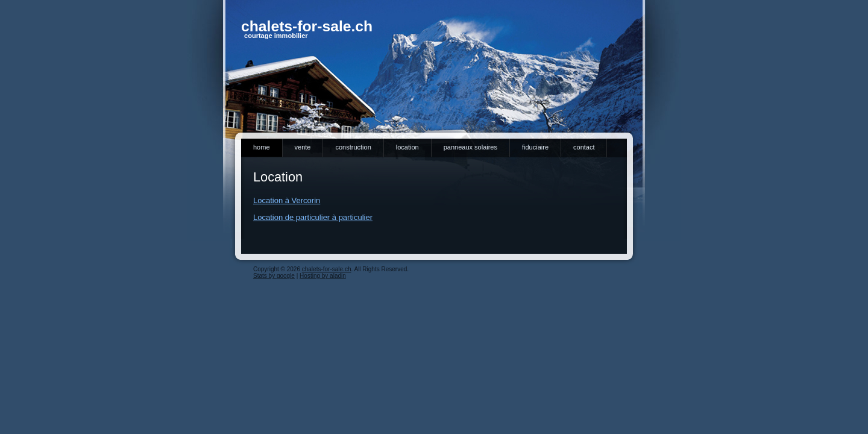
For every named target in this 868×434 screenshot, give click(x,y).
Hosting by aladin (323, 276)
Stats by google (274, 276)
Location (407, 147)
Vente (303, 147)
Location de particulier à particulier (313, 217)
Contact (584, 147)
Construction (353, 147)
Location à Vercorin (287, 200)
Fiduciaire (535, 147)
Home (262, 147)
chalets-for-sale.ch (307, 26)
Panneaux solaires (470, 147)
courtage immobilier (276, 36)
